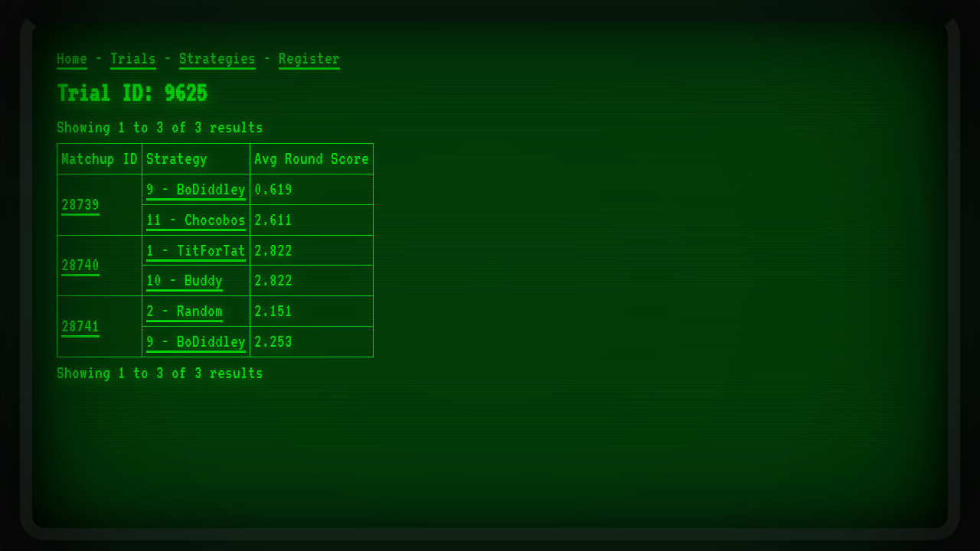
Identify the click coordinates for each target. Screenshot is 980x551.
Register (309, 58)
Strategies (217, 58)
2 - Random (185, 311)
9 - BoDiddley (196, 189)
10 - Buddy (185, 280)
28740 (80, 265)
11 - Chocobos (196, 220)
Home (72, 58)
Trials (133, 58)
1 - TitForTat (196, 250)
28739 (80, 204)
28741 (80, 326)
